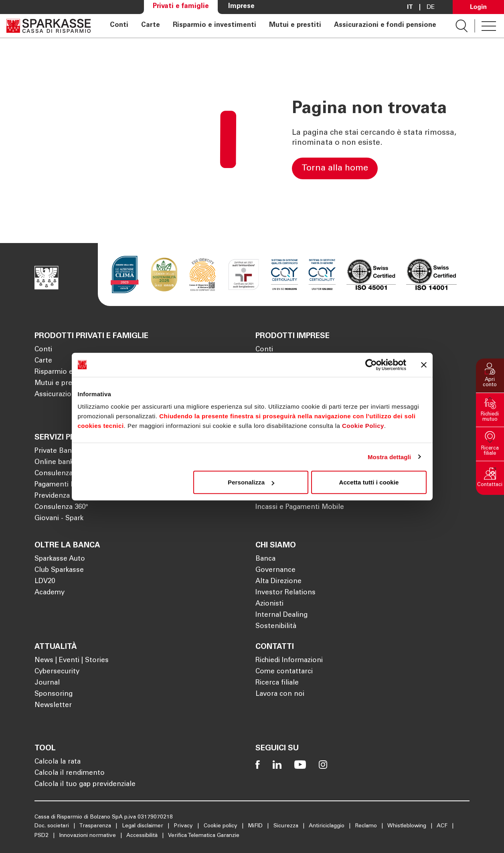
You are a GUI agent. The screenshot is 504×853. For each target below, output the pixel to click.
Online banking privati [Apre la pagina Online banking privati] (70, 463)
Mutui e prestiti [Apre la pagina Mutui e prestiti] (295, 26)
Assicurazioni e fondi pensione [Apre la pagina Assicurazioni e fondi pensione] (385, 26)
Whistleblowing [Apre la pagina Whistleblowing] (408, 826)
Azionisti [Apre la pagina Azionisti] (269, 604)
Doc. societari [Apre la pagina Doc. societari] (53, 826)
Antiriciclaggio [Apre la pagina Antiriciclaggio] (327, 826)
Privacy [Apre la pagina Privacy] (184, 826)
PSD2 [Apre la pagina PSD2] (42, 836)
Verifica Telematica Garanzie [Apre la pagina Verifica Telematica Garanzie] (204, 836)
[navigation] (273, 26)
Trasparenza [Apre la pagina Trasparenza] (96, 826)
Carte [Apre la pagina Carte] (151, 26)
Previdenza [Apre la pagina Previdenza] (52, 496)
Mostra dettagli (389, 457)
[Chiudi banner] (424, 365)
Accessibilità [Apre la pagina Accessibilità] (143, 836)
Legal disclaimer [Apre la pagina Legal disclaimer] (143, 826)
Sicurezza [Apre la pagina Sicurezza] (287, 826)
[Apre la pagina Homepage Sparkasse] (49, 26)
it (410, 7)
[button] (490, 376)
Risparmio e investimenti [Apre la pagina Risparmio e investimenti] (215, 26)
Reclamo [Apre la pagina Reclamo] (367, 826)
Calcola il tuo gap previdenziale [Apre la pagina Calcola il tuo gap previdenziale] (85, 785)
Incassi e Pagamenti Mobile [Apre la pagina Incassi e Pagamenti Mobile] (300, 508)
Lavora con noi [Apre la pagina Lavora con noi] (280, 694)
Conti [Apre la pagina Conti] (119, 26)
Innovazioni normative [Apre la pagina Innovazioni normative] (88, 836)
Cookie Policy (363, 426)
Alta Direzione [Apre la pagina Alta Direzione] (278, 582)
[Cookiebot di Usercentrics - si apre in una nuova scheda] (371, 365)
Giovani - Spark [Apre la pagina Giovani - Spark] (59, 519)
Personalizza (251, 482)
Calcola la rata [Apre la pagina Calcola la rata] (58, 762)
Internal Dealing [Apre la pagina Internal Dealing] (281, 615)
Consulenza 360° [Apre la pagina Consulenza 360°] (61, 508)
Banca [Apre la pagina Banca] (265, 559)
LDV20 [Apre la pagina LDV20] (45, 582)
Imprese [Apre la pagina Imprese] (241, 7)
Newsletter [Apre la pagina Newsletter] (53, 706)
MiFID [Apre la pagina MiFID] (256, 826)
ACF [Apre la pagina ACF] (443, 826)
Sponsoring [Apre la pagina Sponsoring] (54, 694)
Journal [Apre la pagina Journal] (47, 683)
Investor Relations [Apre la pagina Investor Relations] (285, 593)
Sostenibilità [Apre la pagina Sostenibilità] (276, 627)
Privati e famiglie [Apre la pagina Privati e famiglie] (181, 7)
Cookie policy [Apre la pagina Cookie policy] (221, 826)
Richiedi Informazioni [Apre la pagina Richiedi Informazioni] (289, 661)
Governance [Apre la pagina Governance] (275, 570)
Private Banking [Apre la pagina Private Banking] (60, 451)
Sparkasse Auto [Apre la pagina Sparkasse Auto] (60, 559)
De (431, 7)
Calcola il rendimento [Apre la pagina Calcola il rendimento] (70, 773)
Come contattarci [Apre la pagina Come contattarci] (284, 672)
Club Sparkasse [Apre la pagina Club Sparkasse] (59, 570)
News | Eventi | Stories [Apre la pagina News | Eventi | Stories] (72, 661)
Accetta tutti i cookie (369, 482)
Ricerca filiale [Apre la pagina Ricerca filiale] (277, 683)
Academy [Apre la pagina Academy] (50, 593)
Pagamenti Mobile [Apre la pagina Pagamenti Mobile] (64, 485)
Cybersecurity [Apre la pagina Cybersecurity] (57, 672)
